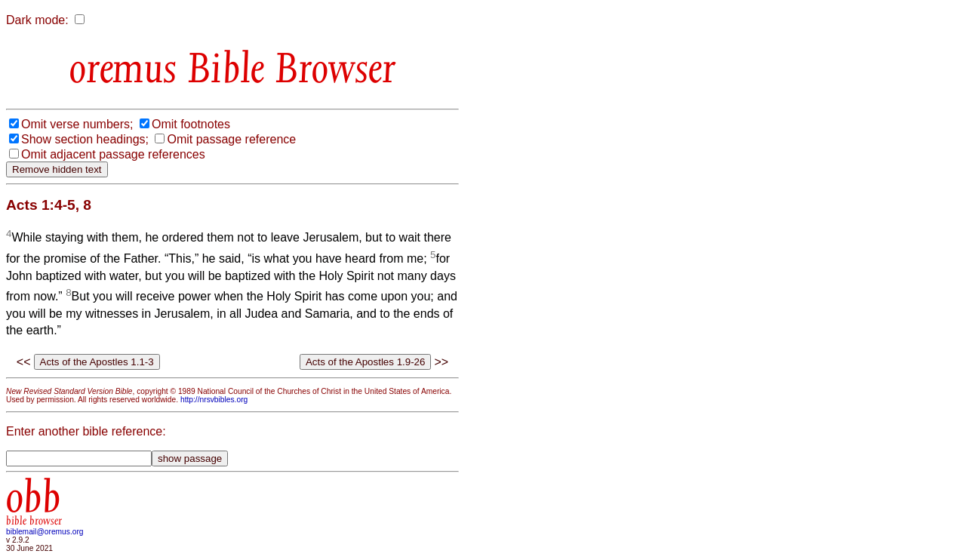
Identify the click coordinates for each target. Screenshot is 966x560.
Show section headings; (85, 139)
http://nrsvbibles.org (214, 400)
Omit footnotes (191, 124)
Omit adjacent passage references (113, 154)
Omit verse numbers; (77, 124)
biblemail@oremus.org (45, 532)
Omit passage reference (231, 139)
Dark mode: (37, 20)
